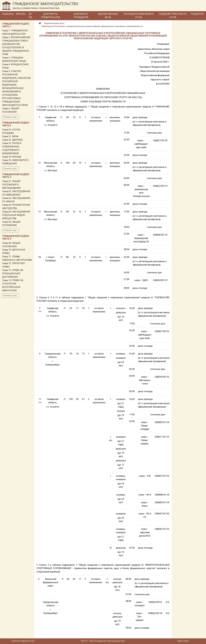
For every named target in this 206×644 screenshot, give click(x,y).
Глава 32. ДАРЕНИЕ (12, 140)
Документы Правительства (50, 16)
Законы (21, 14)
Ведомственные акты (108, 16)
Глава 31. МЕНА (10, 136)
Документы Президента (81, 16)
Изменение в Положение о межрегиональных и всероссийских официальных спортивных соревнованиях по (92, 26)
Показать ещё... (11, 117)
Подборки (197, 14)
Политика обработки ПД (23, 641)
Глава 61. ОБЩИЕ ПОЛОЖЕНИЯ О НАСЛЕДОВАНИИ (11, 185)
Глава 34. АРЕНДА (12, 157)
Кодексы (8, 14)
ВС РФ (30, 16)
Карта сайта (183, 641)
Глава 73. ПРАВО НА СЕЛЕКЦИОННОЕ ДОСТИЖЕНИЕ (13, 274)
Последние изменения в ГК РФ (139, 16)
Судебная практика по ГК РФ (173, 16)
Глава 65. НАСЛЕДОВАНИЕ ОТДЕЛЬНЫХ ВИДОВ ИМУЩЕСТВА (16, 215)
